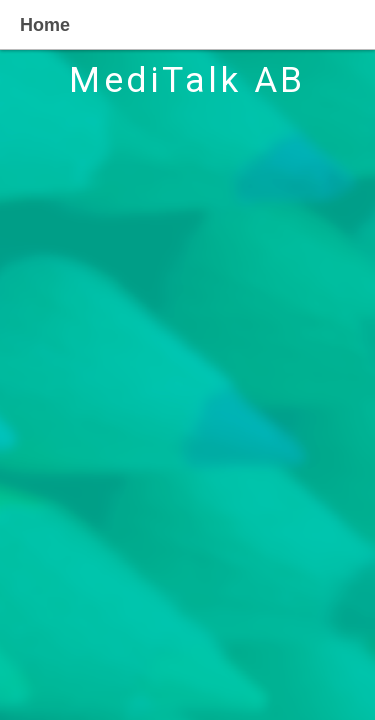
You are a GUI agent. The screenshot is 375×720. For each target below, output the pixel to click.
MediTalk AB (187, 80)
